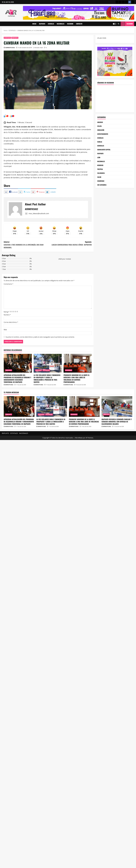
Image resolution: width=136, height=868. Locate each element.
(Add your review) (65, 259)
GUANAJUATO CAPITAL (104, 150)
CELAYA (99, 126)
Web (5, 330)
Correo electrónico (11, 322)
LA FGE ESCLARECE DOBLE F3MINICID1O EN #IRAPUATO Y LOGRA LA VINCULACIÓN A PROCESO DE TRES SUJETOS (47, 379)
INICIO (34, 24)
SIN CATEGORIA (102, 185)
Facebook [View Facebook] (127, 24)
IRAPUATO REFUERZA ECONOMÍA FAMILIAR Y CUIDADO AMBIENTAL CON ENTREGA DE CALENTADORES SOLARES (117, 422)
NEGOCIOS (100, 165)
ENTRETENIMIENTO (103, 134)
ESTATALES (51, 24)
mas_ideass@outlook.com (37, 213)
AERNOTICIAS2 (10, 48)
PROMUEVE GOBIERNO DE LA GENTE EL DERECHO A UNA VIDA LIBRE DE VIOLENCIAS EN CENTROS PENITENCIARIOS (77, 379)
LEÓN (99, 157)
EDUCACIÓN (101, 130)
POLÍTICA (100, 169)
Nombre (7, 315)
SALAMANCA (101, 173)
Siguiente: (70, 243)
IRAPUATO (42, 24)
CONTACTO (79, 24)
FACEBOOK (70, 24)
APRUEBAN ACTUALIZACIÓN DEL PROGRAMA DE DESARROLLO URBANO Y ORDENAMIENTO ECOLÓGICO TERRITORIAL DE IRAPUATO (17, 379)
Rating (6, 312)
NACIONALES (61, 24)
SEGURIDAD (46, 370)
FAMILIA (100, 142)
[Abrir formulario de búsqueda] (119, 24)
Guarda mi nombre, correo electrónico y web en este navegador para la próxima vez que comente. (40, 337)
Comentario (8, 284)
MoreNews (79, 438)
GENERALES (101, 146)
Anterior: (26, 245)
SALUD (99, 177)
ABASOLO (100, 122)
